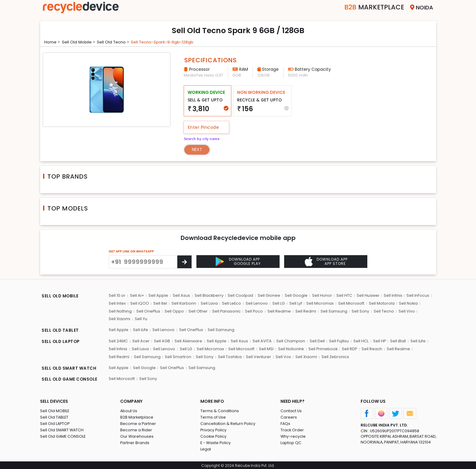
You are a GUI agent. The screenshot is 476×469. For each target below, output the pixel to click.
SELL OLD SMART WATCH (69, 368)
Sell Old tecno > (115, 42)
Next (197, 150)
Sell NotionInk (290, 349)
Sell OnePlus (148, 312)
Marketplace (371, 7)
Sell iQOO (139, 304)
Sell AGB (162, 341)
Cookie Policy (214, 435)
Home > (53, 42)
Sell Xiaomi (119, 319)
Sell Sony (359, 312)
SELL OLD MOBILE (61, 297)
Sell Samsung (333, 312)
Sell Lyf (294, 304)
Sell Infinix (391, 296)
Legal (206, 448)
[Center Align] (184, 262)
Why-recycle (293, 435)
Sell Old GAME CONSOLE (63, 435)
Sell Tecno (383, 312)
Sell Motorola (380, 304)
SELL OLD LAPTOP (61, 342)
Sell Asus (181, 296)
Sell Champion (290, 341)
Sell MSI (265, 349)
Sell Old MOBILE (55, 410)
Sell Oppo (174, 312)
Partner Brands (135, 442)
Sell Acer (141, 341)
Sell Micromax (319, 304)
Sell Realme (279, 312)
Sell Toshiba (204, 356)
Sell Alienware (188, 341)
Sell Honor (321, 296)
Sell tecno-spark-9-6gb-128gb (166, 42)
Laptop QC (291, 442)
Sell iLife (140, 330)
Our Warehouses (137, 435)
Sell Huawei (366, 296)
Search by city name (203, 138)
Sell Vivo (405, 312)
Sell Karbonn (183, 304)
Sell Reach (371, 349)
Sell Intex (117, 304)
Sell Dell (316, 341)
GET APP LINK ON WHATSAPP (131, 252)
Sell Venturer (233, 356)
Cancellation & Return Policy (228, 423)
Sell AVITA (262, 341)
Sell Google (295, 296)
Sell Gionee (268, 296)
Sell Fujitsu (338, 341)
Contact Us (291, 410)
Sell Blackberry (208, 296)
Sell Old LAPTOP (55, 423)
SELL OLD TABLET (61, 331)
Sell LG (278, 304)
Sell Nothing (120, 312)
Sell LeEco (231, 304)
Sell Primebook (322, 349)
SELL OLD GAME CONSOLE (70, 379)
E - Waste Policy (216, 442)
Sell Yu (141, 319)
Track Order (292, 429)
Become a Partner (138, 423)
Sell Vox (257, 356)
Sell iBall (396, 341)
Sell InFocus (416, 296)
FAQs (286, 423)
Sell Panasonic (226, 312)
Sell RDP (349, 349)
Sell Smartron (153, 356)
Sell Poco (254, 312)
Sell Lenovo (256, 304)
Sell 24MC (118, 341)
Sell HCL (359, 341)
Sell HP (378, 341)
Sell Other (198, 312)
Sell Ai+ (137, 296)
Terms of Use (213, 416)
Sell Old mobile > (79, 42)
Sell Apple (158, 296)
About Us (129, 410)
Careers (289, 416)
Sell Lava (209, 304)
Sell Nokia (407, 304)
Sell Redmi (305, 312)
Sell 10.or (117, 296)
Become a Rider (136, 429)
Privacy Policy (214, 429)
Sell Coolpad (240, 296)
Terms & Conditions (220, 410)
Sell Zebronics (309, 356)
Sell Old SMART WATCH (62, 429)
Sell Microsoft (350, 304)
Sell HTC (343, 296)
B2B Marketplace (137, 416)
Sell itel (160, 304)
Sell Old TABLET (54, 416)
